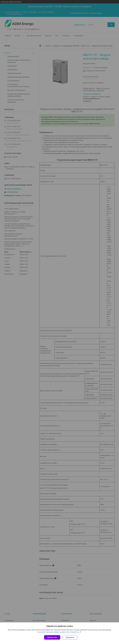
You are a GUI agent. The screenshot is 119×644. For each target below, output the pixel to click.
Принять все (52, 637)
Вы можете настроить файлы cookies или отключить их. (59, 632)
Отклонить (70, 637)
